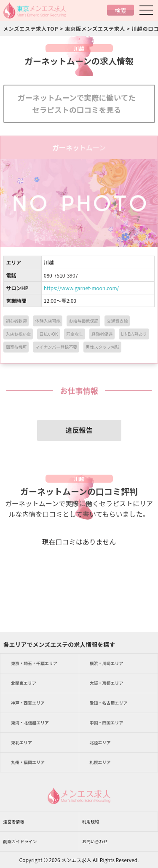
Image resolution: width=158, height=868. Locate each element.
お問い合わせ (95, 841)
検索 (121, 11)
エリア (34, 663)
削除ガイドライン (20, 841)
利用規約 (91, 821)
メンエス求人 (76, 860)
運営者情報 (14, 821)
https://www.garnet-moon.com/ (82, 288)
